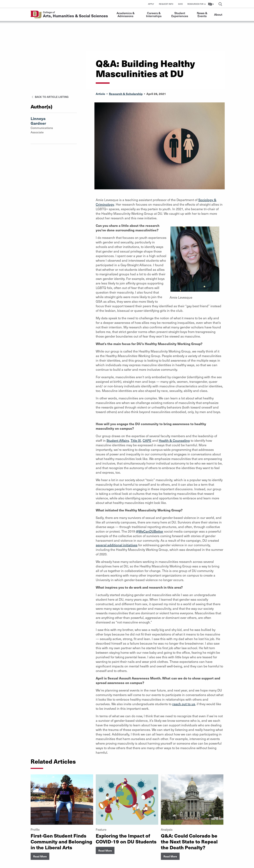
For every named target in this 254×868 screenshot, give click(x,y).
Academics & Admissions (126, 14)
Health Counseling (174, 440)
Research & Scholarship (126, 94)
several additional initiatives (117, 545)
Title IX (136, 440)
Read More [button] (40, 856)
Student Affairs (118, 440)
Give (180, 4)
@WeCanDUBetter (150, 531)
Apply (151, 4)
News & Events (202, 14)
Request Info (166, 4)
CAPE (147, 440)
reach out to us (184, 704)
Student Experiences (180, 14)
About (218, 14)
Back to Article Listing (50, 97)
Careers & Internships (154, 14)
